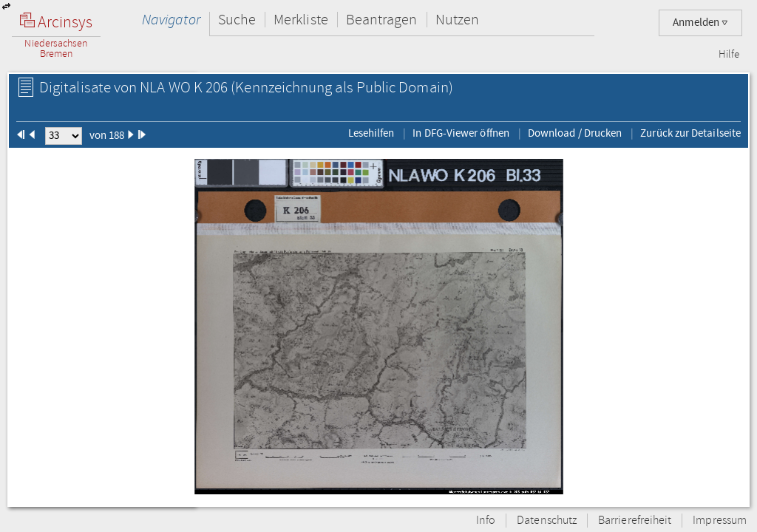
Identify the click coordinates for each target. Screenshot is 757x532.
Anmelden (700, 23)
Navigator (171, 20)
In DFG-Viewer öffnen (461, 133)
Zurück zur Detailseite (690, 133)
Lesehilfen (371, 133)
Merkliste (301, 20)
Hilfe (729, 55)
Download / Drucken (575, 133)
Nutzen (457, 20)
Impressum (720, 521)
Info (486, 521)
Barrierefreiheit (635, 521)
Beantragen (382, 20)
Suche (237, 20)
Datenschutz (547, 521)
